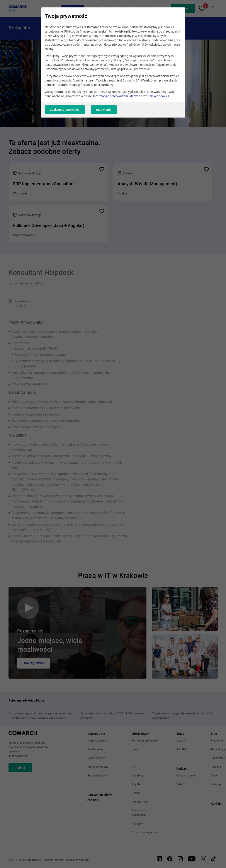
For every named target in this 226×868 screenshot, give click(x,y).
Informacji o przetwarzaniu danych (117, 96)
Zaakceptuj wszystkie (65, 110)
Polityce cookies (158, 96)
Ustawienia (104, 110)
